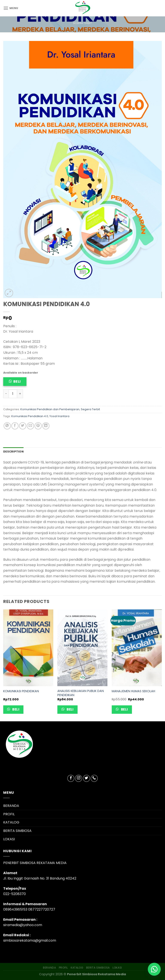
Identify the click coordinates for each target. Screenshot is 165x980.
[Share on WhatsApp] (7, 426)
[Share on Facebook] (15, 426)
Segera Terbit (82, 23)
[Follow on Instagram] (79, 778)
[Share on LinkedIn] (46, 426)
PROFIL (9, 814)
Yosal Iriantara (59, 416)
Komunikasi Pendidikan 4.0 (30, 416)
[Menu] (11, 8)
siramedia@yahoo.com (23, 925)
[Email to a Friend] (30, 426)
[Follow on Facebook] (71, 778)
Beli (17, 381)
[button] (154, 969)
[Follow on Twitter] (86, 778)
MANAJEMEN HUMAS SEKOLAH (133, 691)
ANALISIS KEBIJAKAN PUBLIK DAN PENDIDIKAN (81, 693)
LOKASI (9, 839)
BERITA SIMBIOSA (17, 831)
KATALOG (11, 822)
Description (13, 452)
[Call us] (94, 778)
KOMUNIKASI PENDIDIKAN (21, 691)
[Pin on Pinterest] (38, 426)
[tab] (13, 452)
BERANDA (11, 806)
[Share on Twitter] (23, 426)
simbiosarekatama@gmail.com (30, 940)
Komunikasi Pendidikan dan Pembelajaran (50, 409)
